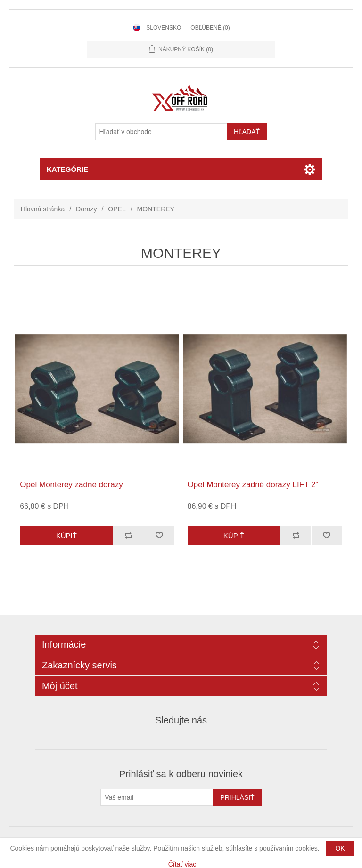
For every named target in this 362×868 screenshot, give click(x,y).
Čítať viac (182, 864)
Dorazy (86, 209)
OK (340, 848)
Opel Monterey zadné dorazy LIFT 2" (253, 485)
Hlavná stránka (43, 209)
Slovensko (164, 28)
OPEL (117, 209)
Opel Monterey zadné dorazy (71, 485)
